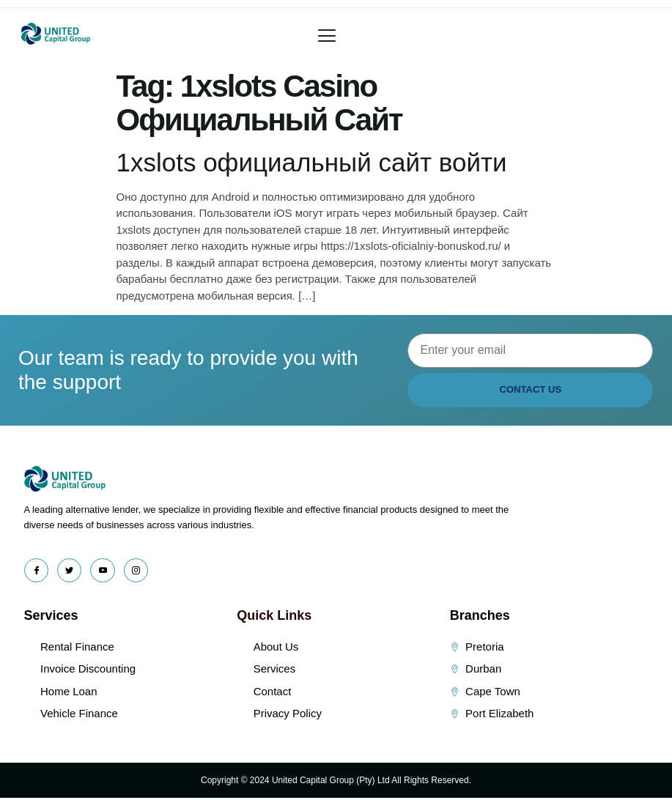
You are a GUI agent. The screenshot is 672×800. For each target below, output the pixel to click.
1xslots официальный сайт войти (312, 162)
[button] (327, 36)
